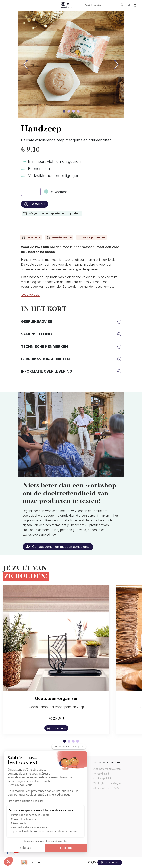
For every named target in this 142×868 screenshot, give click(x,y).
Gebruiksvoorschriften (45, 359)
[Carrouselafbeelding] (64, 111)
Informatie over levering (47, 371)
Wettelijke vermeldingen (107, 784)
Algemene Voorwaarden (107, 769)
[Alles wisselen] (6, 6)
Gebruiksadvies (37, 322)
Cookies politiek (103, 779)
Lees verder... (31, 294)
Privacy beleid (101, 774)
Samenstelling (36, 334)
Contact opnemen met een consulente (58, 547)
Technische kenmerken (44, 346)
